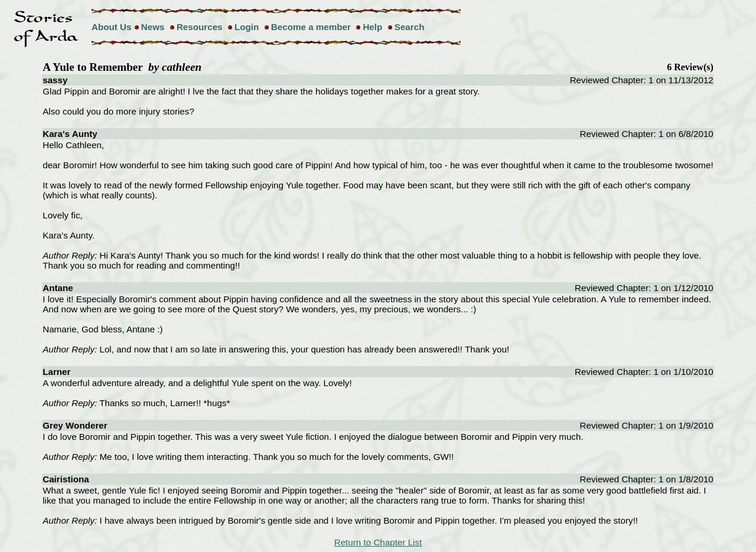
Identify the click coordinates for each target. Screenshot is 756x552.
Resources (200, 27)
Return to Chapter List (378, 542)
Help (372, 27)
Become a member (311, 27)
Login (247, 27)
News (153, 27)
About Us (112, 27)
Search (410, 27)
